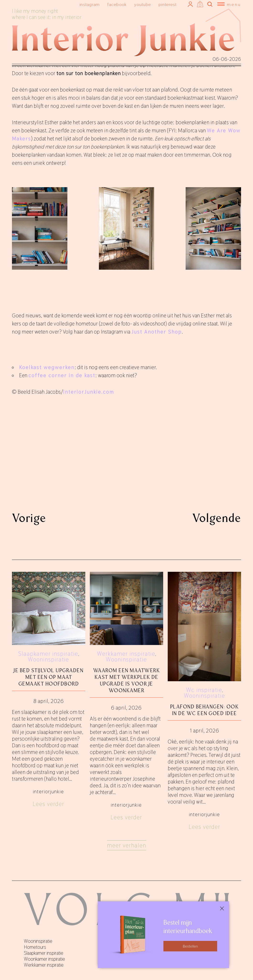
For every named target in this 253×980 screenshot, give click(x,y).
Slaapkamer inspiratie (48, 654)
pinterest (168, 4)
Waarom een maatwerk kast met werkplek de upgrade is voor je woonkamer (127, 680)
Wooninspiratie (48, 659)
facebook (117, 4)
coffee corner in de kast (62, 375)
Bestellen (190, 946)
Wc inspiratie (204, 690)
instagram (90, 4)
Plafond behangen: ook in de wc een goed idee (205, 710)
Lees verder (48, 804)
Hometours (35, 947)
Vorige (29, 518)
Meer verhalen (127, 845)
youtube (143, 4)
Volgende (217, 518)
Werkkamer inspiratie (126, 654)
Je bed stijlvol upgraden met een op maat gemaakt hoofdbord (48, 677)
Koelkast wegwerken (47, 367)
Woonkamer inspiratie (44, 959)
